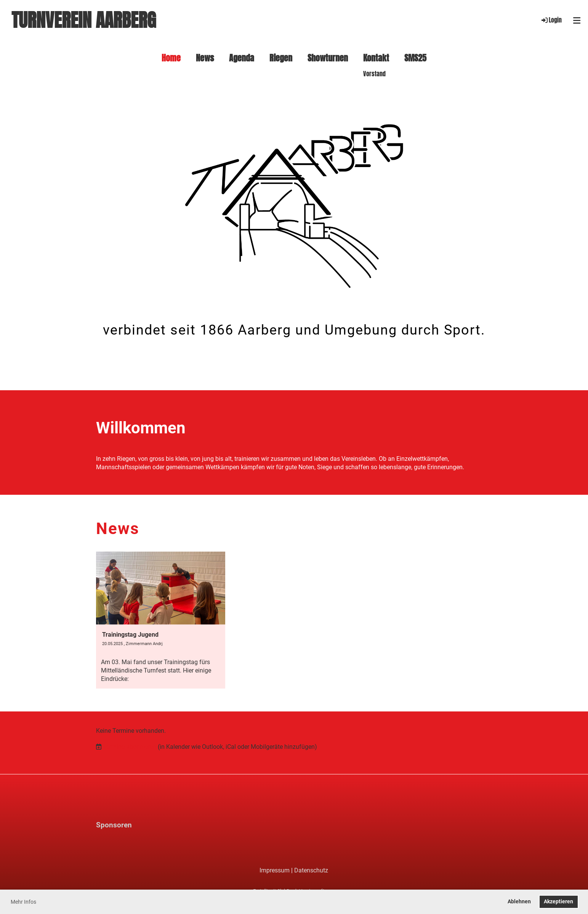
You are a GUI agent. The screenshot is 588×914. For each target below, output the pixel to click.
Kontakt (376, 58)
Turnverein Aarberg (84, 20)
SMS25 (415, 58)
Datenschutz (311, 870)
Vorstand (374, 74)
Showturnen (328, 58)
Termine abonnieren (130, 747)
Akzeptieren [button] (558, 902)
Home (171, 58)
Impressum (275, 870)
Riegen (281, 58)
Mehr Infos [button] (23, 902)
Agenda (242, 58)
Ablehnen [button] (519, 902)
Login (551, 20)
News (205, 58)
